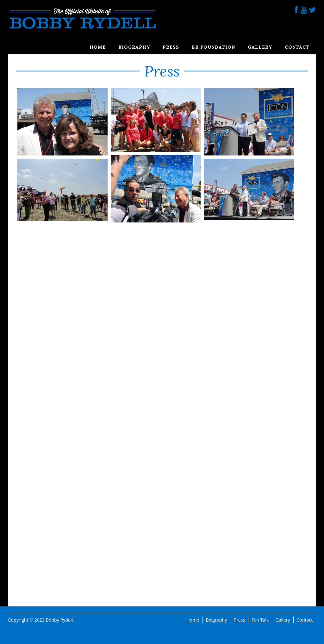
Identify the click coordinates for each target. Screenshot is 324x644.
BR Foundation (213, 47)
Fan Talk (260, 620)
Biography (134, 47)
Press (171, 47)
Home (98, 47)
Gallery (260, 47)
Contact (297, 47)
